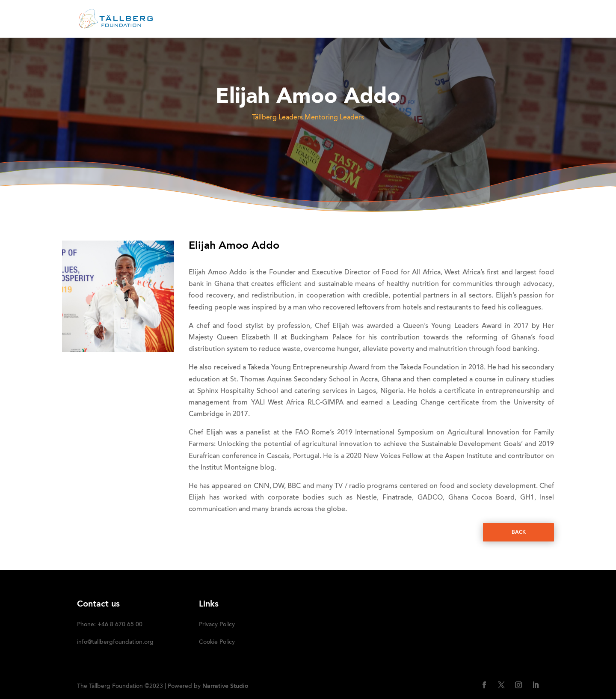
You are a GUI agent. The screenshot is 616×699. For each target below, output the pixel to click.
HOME (219, 19)
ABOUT (251, 19)
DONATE (478, 19)
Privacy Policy (217, 625)
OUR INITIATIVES (373, 19)
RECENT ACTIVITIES (305, 19)
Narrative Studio (225, 686)
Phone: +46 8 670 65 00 (110, 625)
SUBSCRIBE (521, 19)
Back (519, 532)
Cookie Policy (217, 642)
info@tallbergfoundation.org (115, 642)
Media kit (436, 19)
